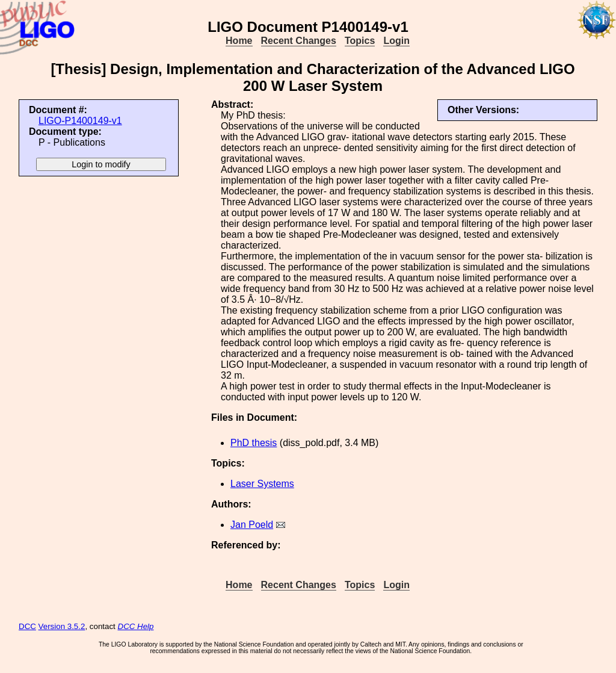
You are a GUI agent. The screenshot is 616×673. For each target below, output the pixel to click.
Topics (360, 41)
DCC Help (136, 626)
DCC (27, 626)
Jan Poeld (252, 525)
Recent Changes (299, 41)
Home (239, 41)
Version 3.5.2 (62, 626)
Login (396, 41)
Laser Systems (262, 484)
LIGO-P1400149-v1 (80, 121)
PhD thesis (254, 443)
